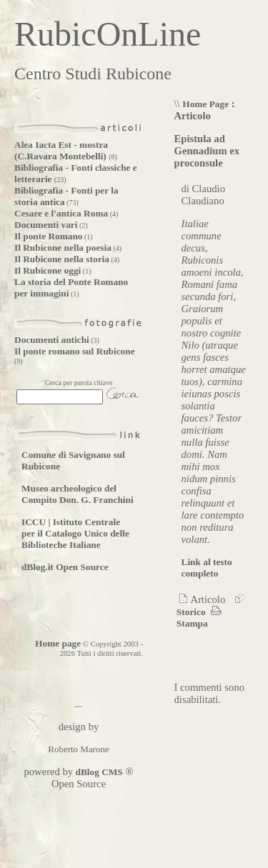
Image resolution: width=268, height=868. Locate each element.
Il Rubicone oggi (48, 270)
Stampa (199, 618)
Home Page (205, 104)
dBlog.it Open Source (65, 567)
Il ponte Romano (49, 236)
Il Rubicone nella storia (62, 259)
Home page (58, 643)
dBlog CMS (98, 772)
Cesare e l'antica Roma (61, 213)
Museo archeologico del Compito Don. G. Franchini (78, 494)
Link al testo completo (207, 568)
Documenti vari (46, 225)
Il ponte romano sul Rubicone (75, 351)
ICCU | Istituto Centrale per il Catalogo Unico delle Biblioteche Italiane (75, 533)
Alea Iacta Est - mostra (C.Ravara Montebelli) (61, 150)
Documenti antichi (52, 340)
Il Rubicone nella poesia (63, 248)
